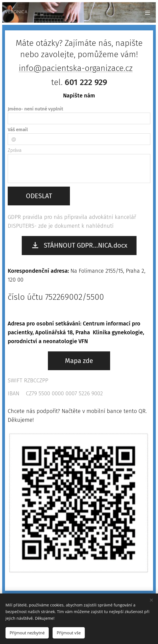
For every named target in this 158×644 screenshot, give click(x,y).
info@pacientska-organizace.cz (76, 68)
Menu (148, 13)
